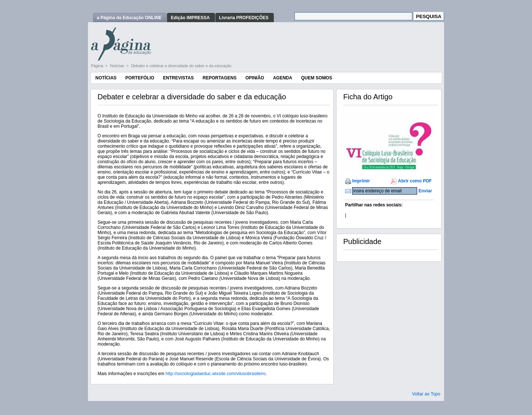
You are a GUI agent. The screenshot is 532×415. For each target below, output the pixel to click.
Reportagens (219, 78)
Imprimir (361, 181)
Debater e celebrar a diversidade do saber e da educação (181, 66)
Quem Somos (317, 78)
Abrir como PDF (415, 181)
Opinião (255, 78)
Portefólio (140, 78)
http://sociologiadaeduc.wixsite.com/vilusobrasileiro (216, 374)
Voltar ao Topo (426, 394)
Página (98, 66)
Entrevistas (178, 78)
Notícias (118, 66)
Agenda (283, 78)
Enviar (425, 191)
